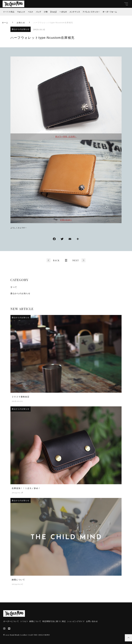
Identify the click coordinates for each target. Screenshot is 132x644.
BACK (56, 260)
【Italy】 (53, 12)
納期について (35, 621)
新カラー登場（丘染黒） (66, 137)
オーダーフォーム (110, 12)
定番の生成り (66, 220)
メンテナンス (75, 12)
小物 (46, 12)
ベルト (31, 12)
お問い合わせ (92, 621)
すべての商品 (9, 12)
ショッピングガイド (76, 621)
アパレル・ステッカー (91, 12)
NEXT (76, 260)
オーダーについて (11, 621)
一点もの (63, 12)
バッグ (38, 12)
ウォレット (21, 12)
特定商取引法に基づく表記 (54, 621)
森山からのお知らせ (21, 29)
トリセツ (24, 621)
